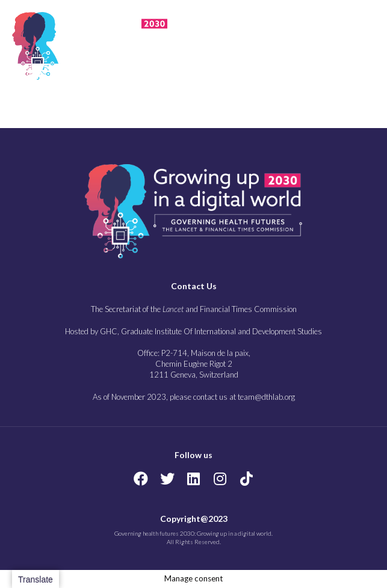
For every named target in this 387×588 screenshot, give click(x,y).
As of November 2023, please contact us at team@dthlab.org (194, 397)
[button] (333, 44)
